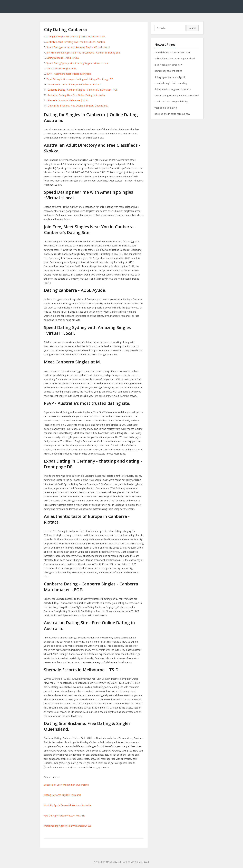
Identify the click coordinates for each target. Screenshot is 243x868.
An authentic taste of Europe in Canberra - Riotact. (74, 84)
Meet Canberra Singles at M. (61, 69)
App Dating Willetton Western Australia (64, 816)
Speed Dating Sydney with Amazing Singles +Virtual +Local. (78, 63)
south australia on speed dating (171, 101)
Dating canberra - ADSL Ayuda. (63, 58)
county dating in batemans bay (171, 83)
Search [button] (192, 28)
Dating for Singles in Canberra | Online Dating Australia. (76, 37)
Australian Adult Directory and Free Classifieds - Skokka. (76, 42)
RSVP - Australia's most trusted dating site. (69, 74)
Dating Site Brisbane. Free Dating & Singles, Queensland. (78, 106)
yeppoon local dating (166, 108)
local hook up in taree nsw (168, 65)
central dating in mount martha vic (173, 52)
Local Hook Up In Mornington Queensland (66, 785)
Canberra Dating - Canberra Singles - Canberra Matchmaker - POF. (83, 90)
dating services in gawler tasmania (173, 89)
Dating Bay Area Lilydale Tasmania (62, 795)
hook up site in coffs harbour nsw (172, 114)
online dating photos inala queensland (175, 58)
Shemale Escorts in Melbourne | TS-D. (68, 100)
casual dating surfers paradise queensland (177, 95)
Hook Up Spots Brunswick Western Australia (67, 805)
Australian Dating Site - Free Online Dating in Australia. (76, 95)
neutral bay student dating (168, 71)
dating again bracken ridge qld (170, 77)
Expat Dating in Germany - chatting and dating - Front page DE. (80, 79)
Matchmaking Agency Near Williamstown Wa (68, 826)
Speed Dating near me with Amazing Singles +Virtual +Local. (78, 47)
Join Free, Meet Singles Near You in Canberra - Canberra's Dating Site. (83, 53)
